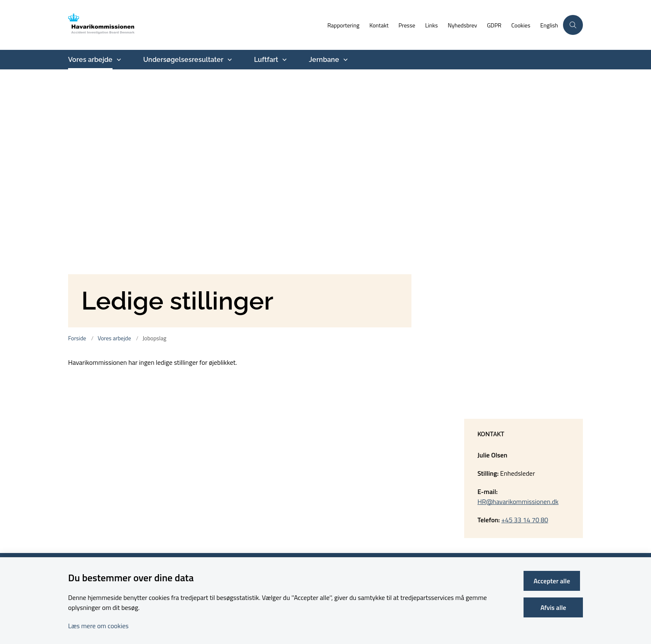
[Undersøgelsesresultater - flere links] (229, 60)
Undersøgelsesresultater (183, 60)
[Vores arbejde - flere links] (118, 60)
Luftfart (266, 60)
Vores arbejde (90, 60)
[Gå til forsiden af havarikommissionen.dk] (116, 25)
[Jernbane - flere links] (345, 60)
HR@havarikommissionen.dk (518, 501)
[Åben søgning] (573, 25)
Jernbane (324, 60)
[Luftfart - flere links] (284, 60)
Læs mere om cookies (98, 626)
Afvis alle (555, 607)
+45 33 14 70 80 (525, 520)
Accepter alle (555, 581)
